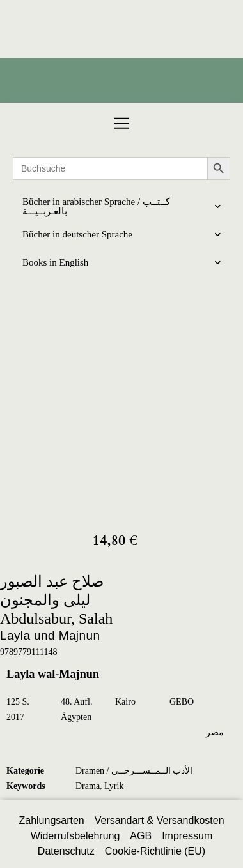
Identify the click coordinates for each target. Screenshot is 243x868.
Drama (88, 786)
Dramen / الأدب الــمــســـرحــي (134, 771)
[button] (121, 123)
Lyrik (114, 786)
